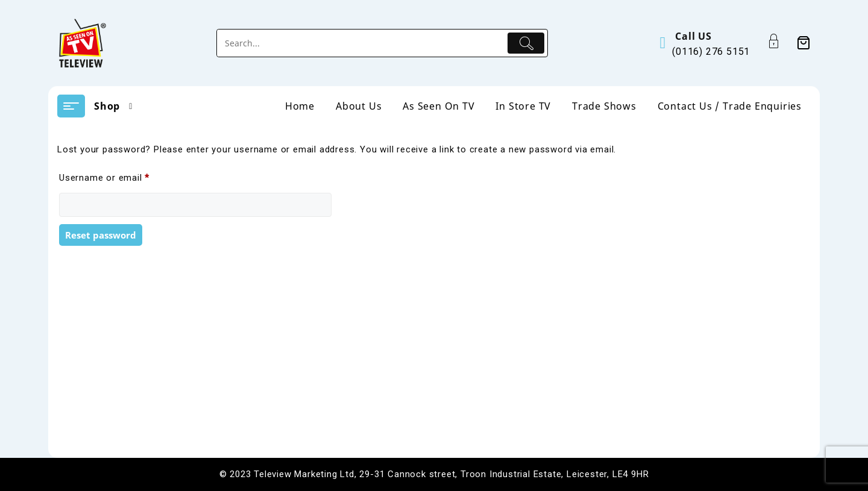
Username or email (123, 176)
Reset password (101, 235)
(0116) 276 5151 (711, 52)
